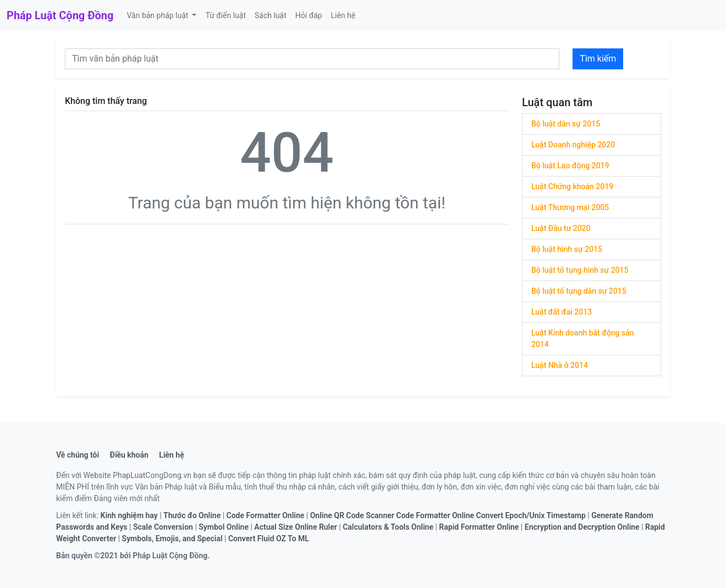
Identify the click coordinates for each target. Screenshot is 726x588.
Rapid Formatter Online (479, 527)
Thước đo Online (192, 515)
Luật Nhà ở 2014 (560, 365)
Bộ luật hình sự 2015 (567, 249)
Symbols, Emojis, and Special (172, 538)
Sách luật (271, 15)
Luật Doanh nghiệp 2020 (573, 145)
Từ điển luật (226, 15)
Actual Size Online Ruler (295, 527)
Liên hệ (343, 15)
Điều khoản (129, 455)
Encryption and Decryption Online (582, 527)
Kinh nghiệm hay (129, 515)
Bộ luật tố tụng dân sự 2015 (579, 291)
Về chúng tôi (78, 455)
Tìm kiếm (598, 59)
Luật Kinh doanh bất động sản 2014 (583, 339)
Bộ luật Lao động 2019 (570, 166)
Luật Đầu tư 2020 (561, 228)
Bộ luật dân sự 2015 (566, 124)
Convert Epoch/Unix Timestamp (531, 515)
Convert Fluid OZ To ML (269, 538)
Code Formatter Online (266, 515)
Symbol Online (224, 527)
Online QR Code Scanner (352, 515)
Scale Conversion (163, 527)
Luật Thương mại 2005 (570, 207)
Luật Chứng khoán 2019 (572, 186)
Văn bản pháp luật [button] (158, 15)
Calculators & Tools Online (388, 527)
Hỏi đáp (309, 15)
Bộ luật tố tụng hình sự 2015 (580, 270)
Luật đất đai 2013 (562, 312)
